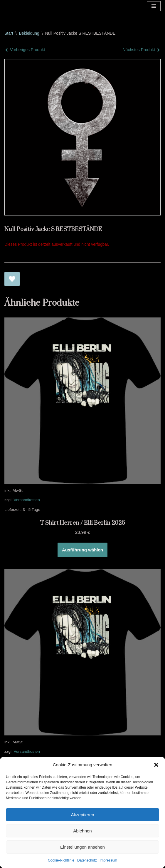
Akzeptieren (82, 815)
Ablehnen (82, 831)
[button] (156, 765)
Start (9, 33)
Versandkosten (27, 500)
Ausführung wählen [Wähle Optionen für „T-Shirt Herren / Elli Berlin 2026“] (82, 550)
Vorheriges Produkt (27, 50)
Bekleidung (29, 33)
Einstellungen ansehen (82, 847)
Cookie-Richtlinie (61, 860)
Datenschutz (87, 860)
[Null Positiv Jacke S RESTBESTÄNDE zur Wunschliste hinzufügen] (12, 279)
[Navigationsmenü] (154, 6)
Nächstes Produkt (139, 50)
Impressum (108, 860)
